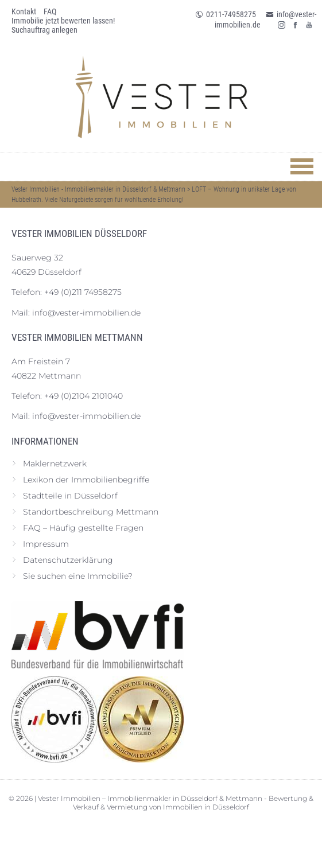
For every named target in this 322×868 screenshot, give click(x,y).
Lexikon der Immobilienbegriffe (86, 480)
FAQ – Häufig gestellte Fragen (83, 528)
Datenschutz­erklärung (68, 560)
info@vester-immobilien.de (86, 313)
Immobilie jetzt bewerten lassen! (63, 21)
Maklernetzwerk (55, 464)
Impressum (46, 544)
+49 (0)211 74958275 (83, 292)
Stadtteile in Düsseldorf (70, 496)
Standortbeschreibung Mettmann (91, 512)
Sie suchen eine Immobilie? (78, 576)
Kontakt (24, 11)
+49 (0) (84, 396)
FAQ (50, 11)
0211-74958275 (226, 14)
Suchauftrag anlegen (44, 30)
